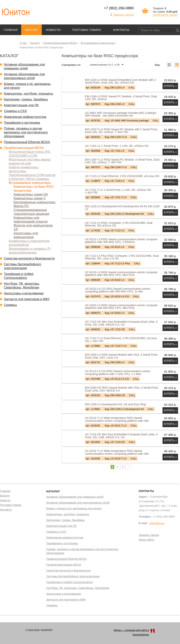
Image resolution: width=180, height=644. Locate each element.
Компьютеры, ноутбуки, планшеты (29, 94)
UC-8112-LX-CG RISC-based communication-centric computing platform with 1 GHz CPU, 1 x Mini (118, 373)
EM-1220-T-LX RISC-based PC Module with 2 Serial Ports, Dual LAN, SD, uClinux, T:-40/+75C (121, 131)
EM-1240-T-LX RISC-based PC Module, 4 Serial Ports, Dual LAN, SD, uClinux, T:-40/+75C (122, 161)
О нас (23, 43)
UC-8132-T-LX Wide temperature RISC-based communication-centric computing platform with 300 (117, 452)
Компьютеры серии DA (31, 194)
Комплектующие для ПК (21, 105)
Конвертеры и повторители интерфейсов (29, 243)
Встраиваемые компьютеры (98, 43)
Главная (11, 30)
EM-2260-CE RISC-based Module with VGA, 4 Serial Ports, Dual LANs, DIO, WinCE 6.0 (122, 389)
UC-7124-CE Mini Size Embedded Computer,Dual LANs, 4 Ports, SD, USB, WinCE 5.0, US (121, 436)
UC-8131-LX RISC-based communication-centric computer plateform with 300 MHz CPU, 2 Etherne (121, 241)
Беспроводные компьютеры (35, 202)
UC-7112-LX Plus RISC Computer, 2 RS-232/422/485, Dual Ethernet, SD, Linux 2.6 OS (122, 257)
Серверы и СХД (15, 111)
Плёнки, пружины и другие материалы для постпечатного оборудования (26, 132)
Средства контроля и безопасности (29, 258)
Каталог (31, 30)
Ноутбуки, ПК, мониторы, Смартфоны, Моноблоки (22, 286)
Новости (53, 30)
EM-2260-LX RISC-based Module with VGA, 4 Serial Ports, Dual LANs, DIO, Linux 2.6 (122, 356)
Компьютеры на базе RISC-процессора (34, 189)
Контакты (121, 30)
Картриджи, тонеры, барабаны (26, 99)
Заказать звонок (124, 15)
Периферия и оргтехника (22, 123)
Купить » (170, 86)
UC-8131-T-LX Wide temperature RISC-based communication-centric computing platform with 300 (117, 419)
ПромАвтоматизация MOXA (60, 43)
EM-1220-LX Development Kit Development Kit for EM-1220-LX (123, 208)
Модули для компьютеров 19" (33, 227)
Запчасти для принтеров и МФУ (27, 299)
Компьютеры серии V (30, 198)
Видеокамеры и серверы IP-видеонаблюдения (30, 251)
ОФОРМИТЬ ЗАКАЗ (165, 15)
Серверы (10, 305)
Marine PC (21, 206)
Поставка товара (87, 30)
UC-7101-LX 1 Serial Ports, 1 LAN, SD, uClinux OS (117, 146)
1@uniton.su (157, 523)
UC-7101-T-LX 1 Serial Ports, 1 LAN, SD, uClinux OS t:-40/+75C (118, 191)
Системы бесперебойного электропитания (23, 266)
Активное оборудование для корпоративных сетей (24, 76)
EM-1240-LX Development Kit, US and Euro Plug (116, 404)
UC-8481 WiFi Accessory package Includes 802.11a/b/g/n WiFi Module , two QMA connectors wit (121, 114)
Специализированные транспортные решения (31, 212)
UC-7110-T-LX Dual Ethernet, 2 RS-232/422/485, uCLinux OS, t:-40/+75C (121, 340)
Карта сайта (146, 540)
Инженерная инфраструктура (25, 117)
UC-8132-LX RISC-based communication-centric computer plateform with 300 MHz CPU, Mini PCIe (121, 274)
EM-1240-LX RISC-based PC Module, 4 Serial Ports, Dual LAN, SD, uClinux (121, 98)
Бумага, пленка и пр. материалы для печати (27, 86)
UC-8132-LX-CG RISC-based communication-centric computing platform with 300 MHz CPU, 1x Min (118, 290)
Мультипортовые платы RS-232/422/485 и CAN (30, 154)
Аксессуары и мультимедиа (24, 293)
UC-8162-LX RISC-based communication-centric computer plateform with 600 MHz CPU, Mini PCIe (121, 307)
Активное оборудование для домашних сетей (24, 66)
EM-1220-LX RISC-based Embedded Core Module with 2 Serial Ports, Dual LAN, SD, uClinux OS (120, 81)
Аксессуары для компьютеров (26, 235)
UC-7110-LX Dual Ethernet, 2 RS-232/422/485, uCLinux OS (122, 176)
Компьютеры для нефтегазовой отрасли (31, 220)
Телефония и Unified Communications (19, 276)
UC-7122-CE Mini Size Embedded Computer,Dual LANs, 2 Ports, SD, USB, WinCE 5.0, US (121, 323)
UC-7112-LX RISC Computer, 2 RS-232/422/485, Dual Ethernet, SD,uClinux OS (119, 224)
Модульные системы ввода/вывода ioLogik (30, 161)
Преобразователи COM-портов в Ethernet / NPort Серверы (32, 177)
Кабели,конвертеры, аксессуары (24, 169)
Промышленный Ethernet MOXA (27, 142)
